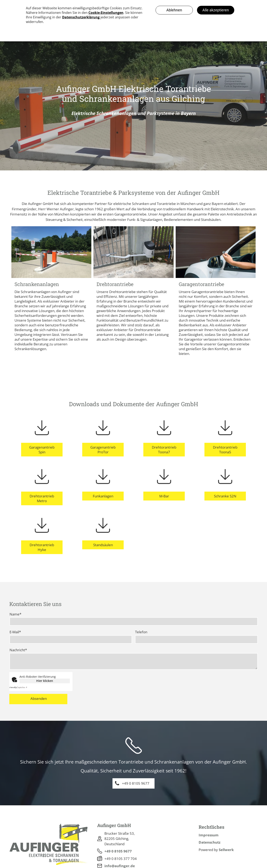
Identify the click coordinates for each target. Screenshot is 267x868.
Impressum (209, 835)
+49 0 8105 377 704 (121, 859)
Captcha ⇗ (18, 687)
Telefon (141, 632)
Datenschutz (210, 842)
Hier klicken (45, 681)
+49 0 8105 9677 (118, 851)
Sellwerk (226, 850)
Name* (15, 614)
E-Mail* (15, 632)
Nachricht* (18, 650)
